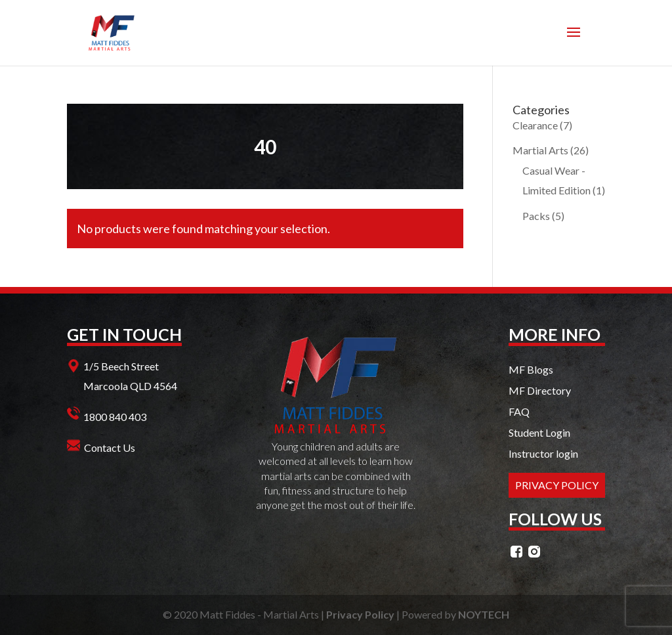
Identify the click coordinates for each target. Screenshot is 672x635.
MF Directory (540, 390)
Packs (536, 216)
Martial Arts (540, 150)
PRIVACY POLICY (557, 485)
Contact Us (110, 448)
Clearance (535, 125)
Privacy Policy (360, 614)
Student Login (539, 432)
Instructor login (543, 453)
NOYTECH (484, 614)
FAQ (519, 411)
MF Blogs (531, 369)
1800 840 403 (115, 417)
